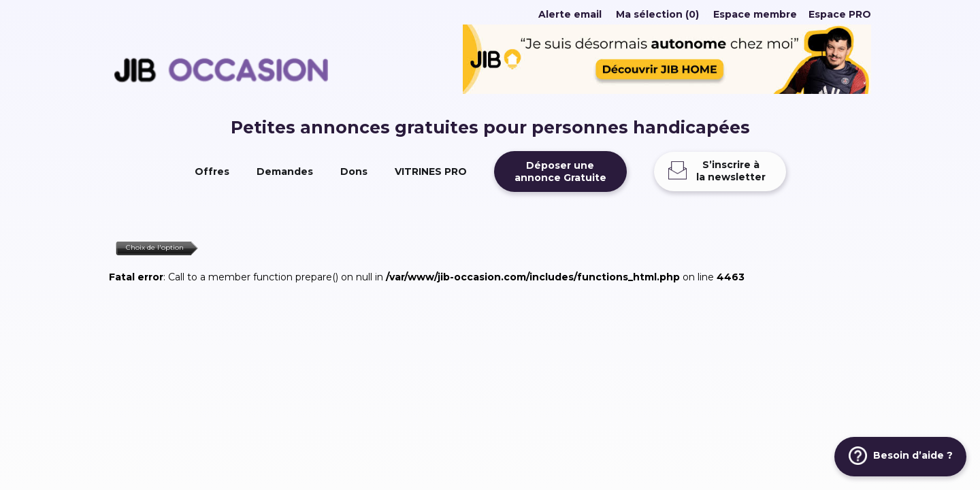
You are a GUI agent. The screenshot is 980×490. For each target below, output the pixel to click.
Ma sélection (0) (657, 14)
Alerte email (570, 14)
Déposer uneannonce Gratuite (560, 171)
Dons (354, 171)
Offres (212, 171)
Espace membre (755, 14)
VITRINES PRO (431, 171)
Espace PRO (840, 14)
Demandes (285, 171)
